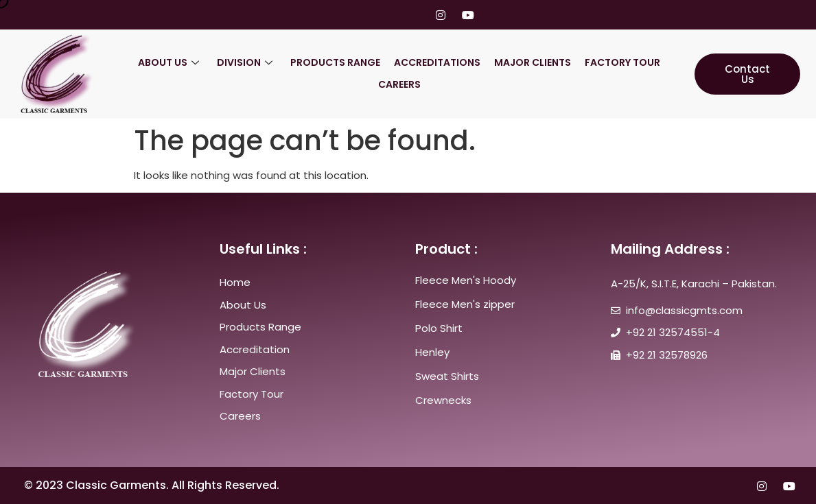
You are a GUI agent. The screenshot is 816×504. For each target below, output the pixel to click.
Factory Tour (622, 62)
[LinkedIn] (415, 15)
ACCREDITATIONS (437, 62)
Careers (399, 84)
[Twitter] (388, 15)
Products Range (335, 62)
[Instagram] (441, 15)
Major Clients (533, 62)
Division (245, 62)
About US (168, 62)
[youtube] (467, 15)
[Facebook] (362, 15)
